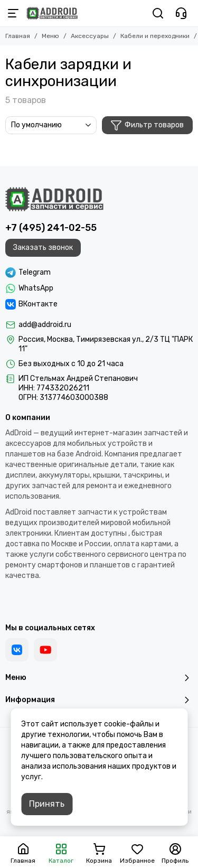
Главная (18, 36)
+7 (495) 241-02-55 (51, 228)
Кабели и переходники (155, 36)
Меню (50, 36)
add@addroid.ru (45, 325)
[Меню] (13, 13)
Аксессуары (90, 36)
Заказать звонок (43, 248)
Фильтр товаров (147, 125)
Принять (47, 804)
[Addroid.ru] (52, 13)
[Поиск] (158, 13)
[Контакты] (181, 13)
